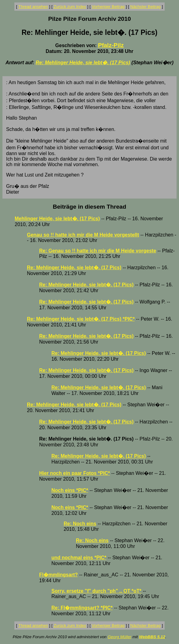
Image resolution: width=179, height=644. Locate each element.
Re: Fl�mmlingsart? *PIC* (82, 608)
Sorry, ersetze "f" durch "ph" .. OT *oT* (96, 591)
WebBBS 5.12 (152, 637)
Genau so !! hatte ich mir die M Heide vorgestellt (83, 235)
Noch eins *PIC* (70, 490)
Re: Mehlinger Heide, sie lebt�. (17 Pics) (83, 63)
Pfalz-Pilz (111, 45)
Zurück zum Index (70, 7)
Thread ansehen (33, 7)
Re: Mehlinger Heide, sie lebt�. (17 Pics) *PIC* (81, 319)
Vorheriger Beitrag (108, 7)
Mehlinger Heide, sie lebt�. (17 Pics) (57, 219)
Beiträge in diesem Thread (90, 207)
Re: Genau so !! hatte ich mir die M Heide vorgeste (98, 251)
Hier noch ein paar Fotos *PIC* (75, 473)
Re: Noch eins (80, 524)
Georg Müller (119, 637)
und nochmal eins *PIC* (79, 558)
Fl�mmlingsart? (58, 575)
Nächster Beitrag (145, 7)
